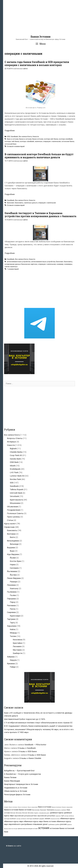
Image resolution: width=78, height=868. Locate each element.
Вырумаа (11, 548)
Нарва (13, 565)
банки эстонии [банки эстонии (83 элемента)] (25, 810)
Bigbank (13, 449)
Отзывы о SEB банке (28, 751)
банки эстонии (38, 139)
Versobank (14, 496)
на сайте (14, 846)
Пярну (13, 602)
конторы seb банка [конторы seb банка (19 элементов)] (21, 819)
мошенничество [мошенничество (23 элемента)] (55, 819)
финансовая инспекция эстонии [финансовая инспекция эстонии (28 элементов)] (28, 829)
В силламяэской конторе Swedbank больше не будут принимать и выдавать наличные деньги (39, 156)
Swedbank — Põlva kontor (35, 745)
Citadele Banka (16, 452)
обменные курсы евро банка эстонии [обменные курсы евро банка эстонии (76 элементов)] (40, 821)
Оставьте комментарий (16, 146)
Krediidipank (15, 469)
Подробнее (10, 131)
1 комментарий (13, 269)
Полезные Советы (15, 513)
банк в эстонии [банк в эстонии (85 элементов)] (45, 807)
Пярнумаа (11, 599)
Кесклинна (18, 640)
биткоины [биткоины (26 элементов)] (19, 813)
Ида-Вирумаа (13, 554)
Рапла (13, 609)
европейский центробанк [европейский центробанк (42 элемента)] (46, 816)
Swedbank (14, 137)
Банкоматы (12, 530)
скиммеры (68, 264)
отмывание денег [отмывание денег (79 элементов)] (40, 824)
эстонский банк (10, 144)
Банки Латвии (10, 777)
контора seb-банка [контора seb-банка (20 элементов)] (69, 816)
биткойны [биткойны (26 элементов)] (31, 813)
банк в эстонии (13, 139)
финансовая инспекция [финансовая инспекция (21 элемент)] (11, 829)
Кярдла (13, 660)
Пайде (13, 667)
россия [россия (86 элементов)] (63, 824)
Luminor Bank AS (17, 476)
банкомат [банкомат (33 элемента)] (43, 810)
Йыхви (13, 558)
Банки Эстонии (41, 37)
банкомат (11, 203)
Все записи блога (25, 137)
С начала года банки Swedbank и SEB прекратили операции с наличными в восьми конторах (37, 64)
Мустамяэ (17, 650)
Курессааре (15, 616)
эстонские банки (68, 141)
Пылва (13, 595)
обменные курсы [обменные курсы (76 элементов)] (67, 818)
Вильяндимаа (13, 541)
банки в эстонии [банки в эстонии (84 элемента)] (11, 810)
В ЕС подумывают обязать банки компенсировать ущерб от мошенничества (38, 726)
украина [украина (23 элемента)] (69, 825)
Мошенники (15, 503)
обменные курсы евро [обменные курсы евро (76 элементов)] (14, 821)
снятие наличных (11, 267)
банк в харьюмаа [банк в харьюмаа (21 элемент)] (33, 807)
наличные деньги (31, 203)
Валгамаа (11, 534)
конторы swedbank (27, 141)
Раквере (14, 582)
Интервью (12, 442)
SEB (8, 137)
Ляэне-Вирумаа (14, 578)
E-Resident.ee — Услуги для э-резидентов (22, 774)
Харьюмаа (12, 626)
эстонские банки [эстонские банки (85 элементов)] (57, 828)
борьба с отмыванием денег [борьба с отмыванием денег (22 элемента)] (42, 813)
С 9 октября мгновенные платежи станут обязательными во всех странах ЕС (38, 723)
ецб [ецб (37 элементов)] (63, 816)
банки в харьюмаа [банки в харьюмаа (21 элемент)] (67, 807)
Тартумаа (11, 619)
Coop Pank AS (16, 455)
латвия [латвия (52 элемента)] (47, 819)
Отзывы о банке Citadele (30, 758)
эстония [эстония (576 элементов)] (44, 828)
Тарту (12, 623)
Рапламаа (11, 605)
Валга (12, 537)
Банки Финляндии (12, 781)
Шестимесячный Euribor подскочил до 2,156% (25, 719)
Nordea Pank (15, 479)
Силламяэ (14, 568)
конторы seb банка (12, 141)
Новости (36, 137)
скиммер (60, 264)
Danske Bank (15, 459)
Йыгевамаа (12, 571)
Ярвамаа (11, 664)
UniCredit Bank (16, 493)
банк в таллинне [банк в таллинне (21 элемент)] (23, 807)
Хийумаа (11, 657)
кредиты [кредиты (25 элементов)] (42, 819)
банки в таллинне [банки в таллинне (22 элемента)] (57, 807)
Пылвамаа (12, 592)
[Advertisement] (41, 21)
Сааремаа (11, 612)
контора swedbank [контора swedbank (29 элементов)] (10, 819)
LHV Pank (14, 472)
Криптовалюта (16, 500)
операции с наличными (52, 141)
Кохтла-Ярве (16, 561)
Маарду (13, 633)
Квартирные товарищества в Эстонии (21, 784)
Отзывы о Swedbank (27, 748)
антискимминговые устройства (43, 262)
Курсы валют (10, 524)
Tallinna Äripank (17, 489)
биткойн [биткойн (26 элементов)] (25, 813)
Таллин (13, 636)
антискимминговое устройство (19, 262)
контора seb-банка (51, 139)
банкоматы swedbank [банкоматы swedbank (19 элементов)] (61, 810)
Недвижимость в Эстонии (16, 788)
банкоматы (19, 203)
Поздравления (14, 510)
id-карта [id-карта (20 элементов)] (6, 807)
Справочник (9, 527)
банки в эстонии (25, 139)
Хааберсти (18, 653)
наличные (39, 141)
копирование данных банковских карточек (21, 264)
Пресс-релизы (14, 517)
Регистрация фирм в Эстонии (17, 795)
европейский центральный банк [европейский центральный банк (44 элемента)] (26, 816)
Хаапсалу (14, 588)
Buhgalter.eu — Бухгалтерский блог (19, 771)
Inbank (13, 466)
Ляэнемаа (11, 585)
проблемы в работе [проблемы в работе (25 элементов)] (54, 825)
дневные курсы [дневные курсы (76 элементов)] (57, 813)
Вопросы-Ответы (15, 438)
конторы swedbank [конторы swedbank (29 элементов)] (33, 819)
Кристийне (17, 643)
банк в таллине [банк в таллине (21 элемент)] (13, 807)
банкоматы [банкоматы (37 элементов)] (51, 810)
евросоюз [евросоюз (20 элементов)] (58, 816)
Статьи (10, 520)
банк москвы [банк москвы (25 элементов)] (36, 810)
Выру (12, 551)
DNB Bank (14, 462)
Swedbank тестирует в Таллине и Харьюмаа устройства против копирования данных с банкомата (40, 215)
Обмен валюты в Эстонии (16, 791)
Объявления (13, 507)
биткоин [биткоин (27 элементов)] (13, 813)
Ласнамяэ (17, 646)
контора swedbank (66, 139)
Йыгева (13, 575)
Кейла (13, 629)
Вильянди (14, 544)
